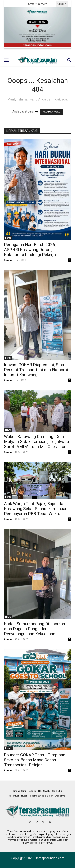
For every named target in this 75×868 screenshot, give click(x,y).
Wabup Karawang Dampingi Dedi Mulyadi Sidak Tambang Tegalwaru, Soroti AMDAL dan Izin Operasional (37, 442)
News (8, 430)
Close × (62, 4)
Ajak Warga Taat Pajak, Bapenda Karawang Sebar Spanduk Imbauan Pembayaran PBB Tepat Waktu (36, 509)
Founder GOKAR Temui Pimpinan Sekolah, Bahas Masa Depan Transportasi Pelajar (35, 760)
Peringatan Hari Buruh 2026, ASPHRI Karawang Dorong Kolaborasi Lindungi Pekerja (30, 250)
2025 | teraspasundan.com (45, 858)
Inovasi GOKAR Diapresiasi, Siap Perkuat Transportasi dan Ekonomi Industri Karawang (36, 370)
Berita (8, 238)
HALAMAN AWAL (51, 112)
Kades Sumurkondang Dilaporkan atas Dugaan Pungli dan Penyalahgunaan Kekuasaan (34, 629)
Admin (8, 260)
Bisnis (8, 748)
